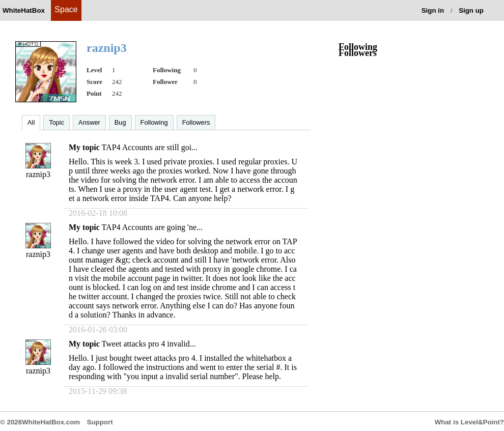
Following (154, 122)
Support (100, 422)
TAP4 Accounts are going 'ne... (152, 227)
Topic (57, 122)
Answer (89, 122)
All (31, 122)
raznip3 (38, 174)
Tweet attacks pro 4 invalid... (149, 344)
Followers (196, 122)
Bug (120, 122)
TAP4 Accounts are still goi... (150, 147)
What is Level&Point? (469, 422)
